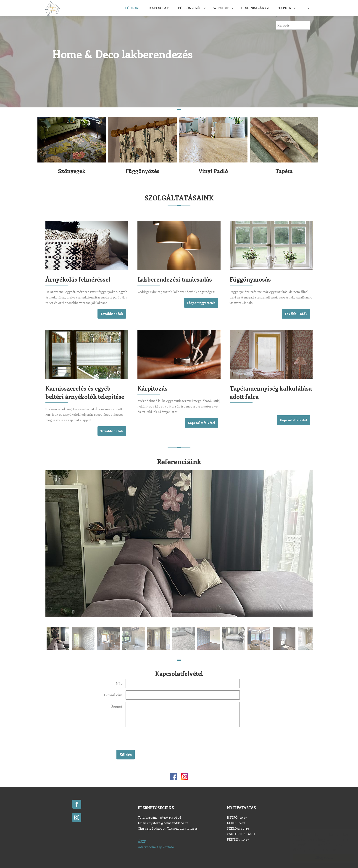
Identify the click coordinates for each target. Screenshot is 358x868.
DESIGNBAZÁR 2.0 (255, 8)
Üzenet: (117, 706)
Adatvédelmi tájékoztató (156, 847)
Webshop (221, 8)
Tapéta (285, 8)
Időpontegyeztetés (201, 303)
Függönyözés (190, 8)
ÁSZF (142, 841)
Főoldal (133, 8)
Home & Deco (53, 8)
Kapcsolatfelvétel (201, 423)
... (304, 8)
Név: (120, 683)
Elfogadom (319, 857)
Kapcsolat (159, 8)
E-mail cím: (114, 695)
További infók (112, 314)
